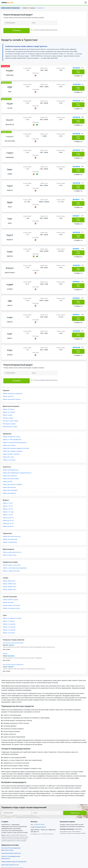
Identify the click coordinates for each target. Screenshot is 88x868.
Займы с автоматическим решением (15, 392)
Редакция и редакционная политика (12, 817)
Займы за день (8, 365)
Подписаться (75, 762)
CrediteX (9, 281)
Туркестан (41, 8)
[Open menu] (86, 3)
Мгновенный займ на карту (11, 858)
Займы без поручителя (10, 489)
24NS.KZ (9, 267)
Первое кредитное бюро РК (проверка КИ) (14, 811)
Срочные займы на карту (52, 843)
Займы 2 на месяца (9, 574)
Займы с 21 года (8, 461)
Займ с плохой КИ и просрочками (13, 846)
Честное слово (9, 128)
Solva (9, 184)
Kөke (9, 87)
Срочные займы (8, 367)
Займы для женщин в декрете (12, 434)
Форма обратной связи (9, 827)
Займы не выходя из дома (11, 558)
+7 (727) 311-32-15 (39, 774)
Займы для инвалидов (10, 440)
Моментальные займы (10, 376)
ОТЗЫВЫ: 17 (79, 240)
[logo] (8, 3)
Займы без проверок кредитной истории (16, 398)
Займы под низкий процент (12, 349)
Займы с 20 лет (8, 458)
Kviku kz (5, 603)
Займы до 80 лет (8, 476)
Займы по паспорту (9, 409)
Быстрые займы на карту (53, 840)
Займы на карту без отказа (11, 386)
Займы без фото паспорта (11, 404)
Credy (9, 198)
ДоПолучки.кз (9, 239)
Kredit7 (9, 295)
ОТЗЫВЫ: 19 (79, 102)
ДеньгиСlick (9, 115)
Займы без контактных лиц (12, 486)
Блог (3, 824)
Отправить (17, 29)
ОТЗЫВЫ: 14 (79, 116)
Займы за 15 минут (9, 362)
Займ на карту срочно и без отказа (56, 836)
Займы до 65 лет (8, 467)
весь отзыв (6, 599)
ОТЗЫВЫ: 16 (79, 74)
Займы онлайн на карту (10, 549)
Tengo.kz (9, 170)
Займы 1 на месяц (9, 571)
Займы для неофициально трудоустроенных (17, 422)
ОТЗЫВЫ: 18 (79, 129)
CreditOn (9, 225)
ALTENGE (9, 253)
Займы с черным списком (11, 520)
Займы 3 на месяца (9, 576)
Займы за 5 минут (9, 359)
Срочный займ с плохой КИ (10, 849)
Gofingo (9, 309)
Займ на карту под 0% (9, 843)
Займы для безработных (11, 419)
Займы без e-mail (8, 406)
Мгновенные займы (9, 373)
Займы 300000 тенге (9, 539)
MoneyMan (9, 73)
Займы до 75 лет (8, 473)
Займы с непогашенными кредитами (15, 517)
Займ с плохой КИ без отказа (54, 855)
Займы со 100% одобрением (12, 389)
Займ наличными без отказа (54, 846)
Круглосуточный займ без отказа (55, 849)
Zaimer (9, 156)
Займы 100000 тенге (9, 533)
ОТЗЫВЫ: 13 (79, 88)
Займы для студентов (10, 425)
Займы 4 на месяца (9, 579)
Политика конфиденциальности (53, 830)
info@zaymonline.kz (40, 777)
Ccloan (9, 101)
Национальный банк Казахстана (11, 803)
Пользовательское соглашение (12, 830)
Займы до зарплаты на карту (12, 568)
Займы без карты (8, 552)
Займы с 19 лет (8, 456)
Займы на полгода (9, 582)
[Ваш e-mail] (44, 23)
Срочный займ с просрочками (12, 855)
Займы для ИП (8, 431)
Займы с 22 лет (8, 464)
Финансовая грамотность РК (10, 814)
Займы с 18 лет (8, 453)
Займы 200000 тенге (9, 536)
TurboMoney (9, 142)
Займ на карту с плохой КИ (12, 515)
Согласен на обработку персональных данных (48, 29)
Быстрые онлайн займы (11, 370)
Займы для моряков (9, 443)
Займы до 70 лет (8, 470)
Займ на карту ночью (10, 505)
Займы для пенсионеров (11, 428)
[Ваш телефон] (17, 23)
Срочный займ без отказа (10, 852)
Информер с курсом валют (10, 833)
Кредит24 (9, 212)
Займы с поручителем (10, 492)
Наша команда (47, 827)
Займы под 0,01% (8, 346)
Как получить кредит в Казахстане (13, 592)
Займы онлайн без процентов (12, 343)
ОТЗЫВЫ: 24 (79, 282)
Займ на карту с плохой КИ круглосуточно (58, 852)
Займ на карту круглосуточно (12, 502)
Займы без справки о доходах (13, 401)
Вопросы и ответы (48, 824)
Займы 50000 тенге (9, 530)
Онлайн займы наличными (12, 555)
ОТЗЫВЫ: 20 (79, 185)
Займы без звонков (9, 395)
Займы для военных (9, 437)
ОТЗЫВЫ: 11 (79, 310)
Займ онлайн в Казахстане (10, 8)
